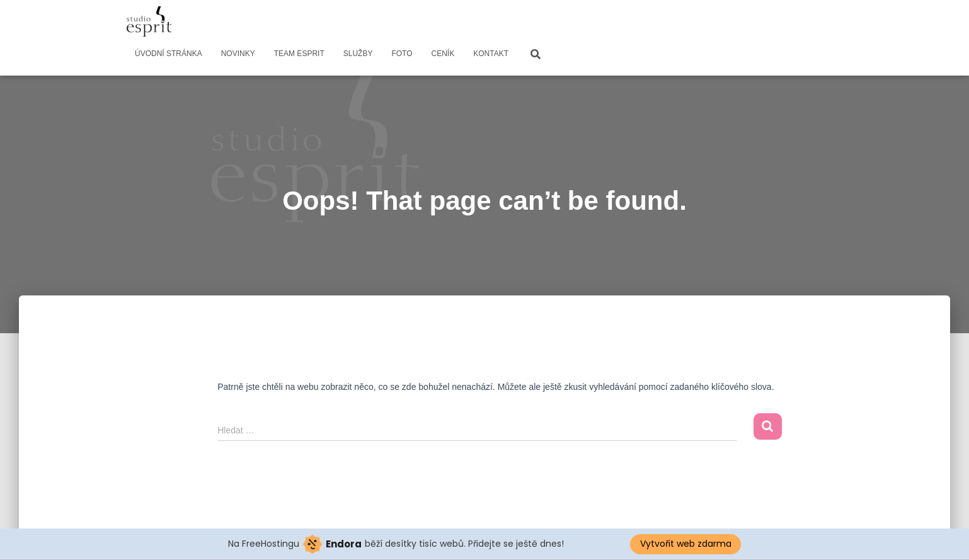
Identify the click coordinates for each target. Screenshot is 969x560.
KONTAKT (491, 54)
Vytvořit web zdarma (686, 544)
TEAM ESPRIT (299, 54)
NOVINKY (238, 54)
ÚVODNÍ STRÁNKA (169, 54)
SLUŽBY (358, 54)
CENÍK (443, 54)
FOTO (402, 54)
